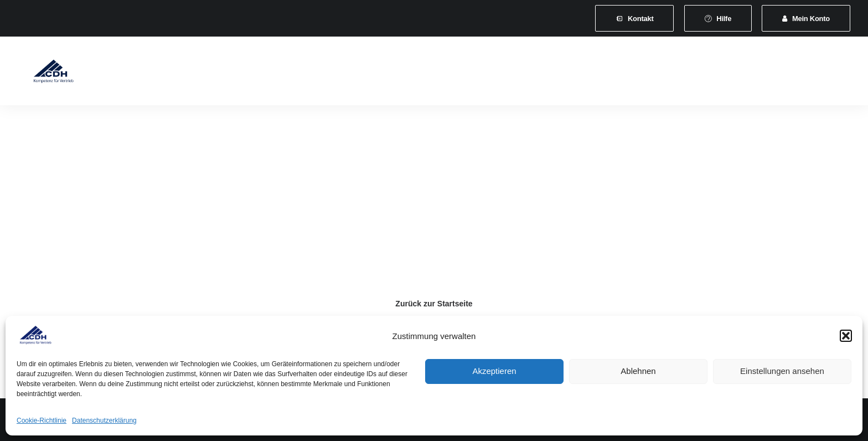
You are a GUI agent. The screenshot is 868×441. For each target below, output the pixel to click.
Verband (190, 73)
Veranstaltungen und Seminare (411, 73)
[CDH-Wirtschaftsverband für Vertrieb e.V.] (45, 73)
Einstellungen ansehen (782, 371)
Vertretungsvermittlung (604, 73)
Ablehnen (638, 371)
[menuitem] (634, 18)
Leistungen (315, 73)
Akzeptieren (494, 371)
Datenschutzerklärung (104, 421)
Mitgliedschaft (250, 73)
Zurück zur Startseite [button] (434, 304)
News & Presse (515, 73)
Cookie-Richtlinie (42, 421)
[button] (846, 336)
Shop (675, 73)
